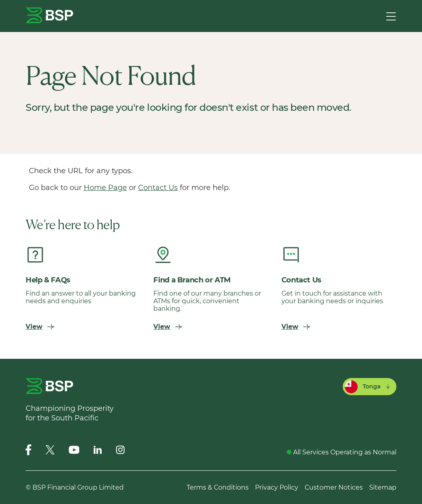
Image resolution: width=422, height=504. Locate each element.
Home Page (105, 188)
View (40, 327)
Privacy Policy (277, 487)
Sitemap (383, 487)
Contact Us (158, 188)
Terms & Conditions (218, 487)
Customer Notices (334, 487)
